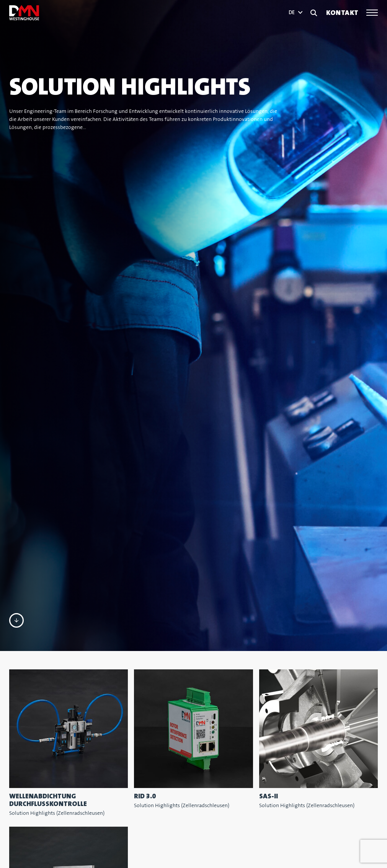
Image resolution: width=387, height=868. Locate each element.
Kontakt (342, 13)
